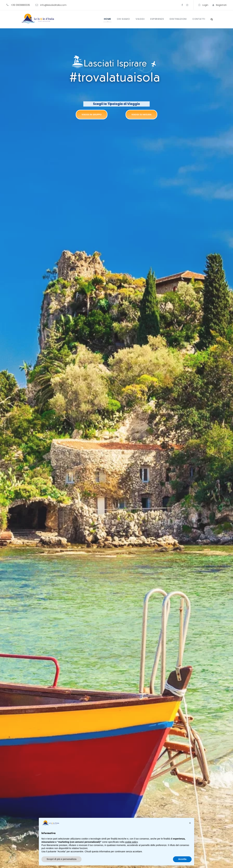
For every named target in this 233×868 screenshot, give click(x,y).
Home (107, 19)
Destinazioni (178, 19)
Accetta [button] (182, 859)
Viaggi (140, 19)
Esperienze (157, 19)
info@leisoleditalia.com (53, 5)
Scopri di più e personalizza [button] (61, 859)
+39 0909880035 (20, 5)
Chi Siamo (123, 19)
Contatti (199, 19)
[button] (190, 823)
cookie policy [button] (131, 842)
